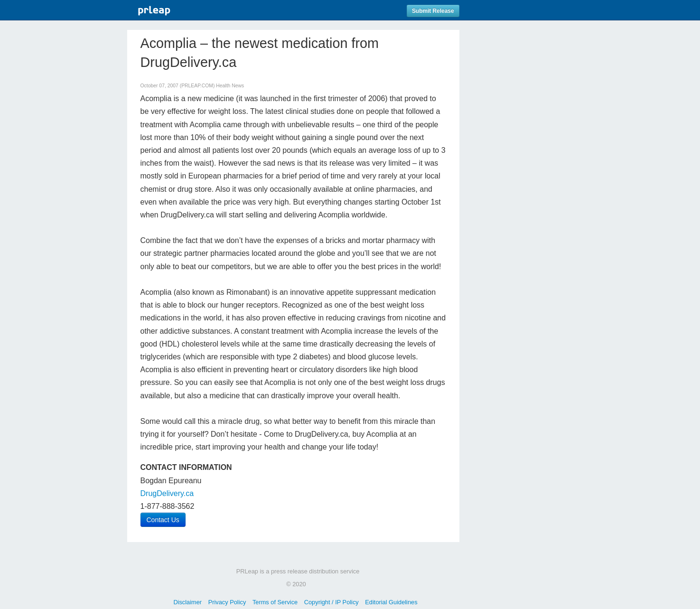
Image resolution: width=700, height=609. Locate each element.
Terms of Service (275, 602)
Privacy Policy (227, 602)
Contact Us (163, 520)
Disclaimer (187, 602)
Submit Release (433, 11)
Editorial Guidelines (391, 602)
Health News (230, 86)
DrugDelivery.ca (167, 493)
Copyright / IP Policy (331, 602)
